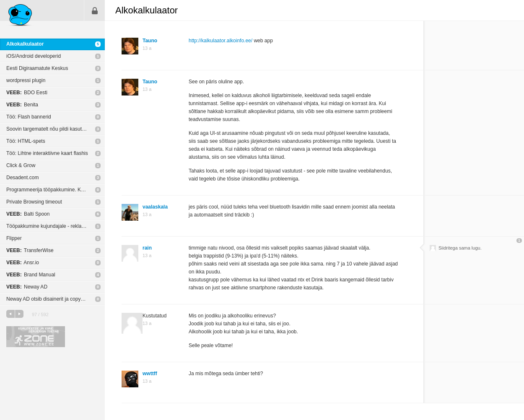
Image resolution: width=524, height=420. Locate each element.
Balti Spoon (28, 214)
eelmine (10, 314)
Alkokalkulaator (25, 44)
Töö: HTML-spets (26, 141)
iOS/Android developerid (34, 56)
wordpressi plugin (26, 80)
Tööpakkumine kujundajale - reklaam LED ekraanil (56, 226)
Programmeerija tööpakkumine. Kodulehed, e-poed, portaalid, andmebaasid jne (56, 190)
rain (147, 248)
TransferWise (30, 250)
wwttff (150, 374)
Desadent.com (22, 178)
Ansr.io (23, 263)
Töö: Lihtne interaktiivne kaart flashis (47, 153)
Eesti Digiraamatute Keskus (37, 68)
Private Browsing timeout (34, 202)
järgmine (19, 314)
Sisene (95, 10)
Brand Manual (31, 275)
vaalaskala (155, 207)
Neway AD (27, 287)
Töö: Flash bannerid (29, 117)
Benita (22, 105)
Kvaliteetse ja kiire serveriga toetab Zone (36, 337)
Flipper (14, 238)
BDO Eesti (27, 93)
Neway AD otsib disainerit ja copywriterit (51, 299)
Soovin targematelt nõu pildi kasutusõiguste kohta (56, 129)
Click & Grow (21, 165)
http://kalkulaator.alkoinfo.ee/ (220, 41)
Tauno (150, 41)
